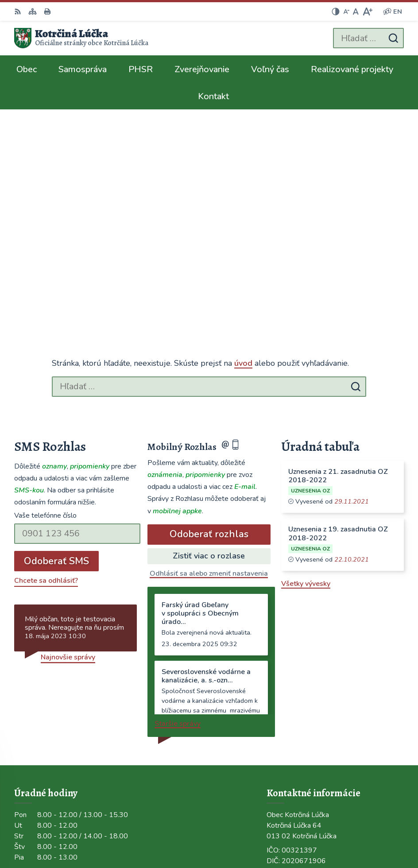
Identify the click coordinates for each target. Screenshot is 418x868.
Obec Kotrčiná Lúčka (371, 832)
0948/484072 (290, 681)
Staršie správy (178, 519)
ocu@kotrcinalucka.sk (302, 692)
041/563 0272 (291, 670)
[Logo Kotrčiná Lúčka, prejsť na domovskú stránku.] (81, 38)
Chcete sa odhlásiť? (46, 376)
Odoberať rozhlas (209, 329)
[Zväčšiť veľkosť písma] (367, 12)
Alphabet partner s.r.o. (367, 820)
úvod (243, 159)
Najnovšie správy (68, 452)
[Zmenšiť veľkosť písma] (346, 12)
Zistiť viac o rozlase (209, 351)
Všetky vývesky (306, 379)
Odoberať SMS (56, 356)
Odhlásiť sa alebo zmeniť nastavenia (209, 368)
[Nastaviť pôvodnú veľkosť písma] (356, 12)
